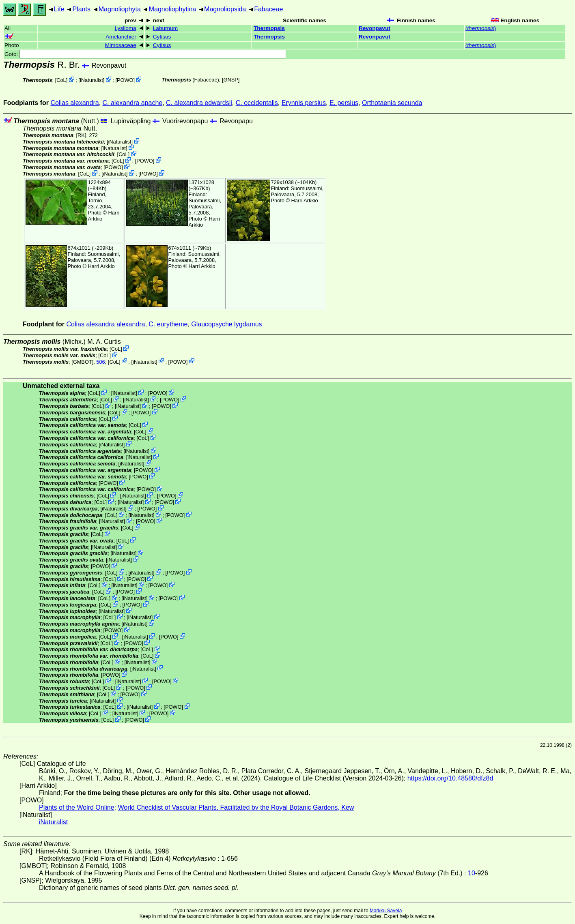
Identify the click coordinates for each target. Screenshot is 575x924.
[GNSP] (231, 80)
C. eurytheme (168, 324)
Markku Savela (386, 911)
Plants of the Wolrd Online (77, 807)
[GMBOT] (82, 361)
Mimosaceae (121, 45)
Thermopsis (269, 28)
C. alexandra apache (133, 103)
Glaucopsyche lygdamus (226, 324)
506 (100, 361)
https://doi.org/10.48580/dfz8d (450, 778)
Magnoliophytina (173, 9)
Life (59, 9)
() (481, 28)
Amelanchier (121, 37)
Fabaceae (268, 9)
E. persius (344, 103)
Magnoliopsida (225, 9)
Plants (81, 9)
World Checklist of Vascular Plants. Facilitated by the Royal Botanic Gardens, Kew (236, 807)
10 (472, 873)
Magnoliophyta (120, 9)
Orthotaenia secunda (392, 103)
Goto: (145, 54)
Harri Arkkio (305, 200)
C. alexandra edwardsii (199, 103)
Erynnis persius (304, 103)
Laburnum (165, 28)
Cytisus (162, 37)
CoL (61, 80)
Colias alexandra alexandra (106, 324)
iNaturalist (92, 80)
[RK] (81, 135)
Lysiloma (126, 28)
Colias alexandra (74, 103)
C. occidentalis (257, 103)
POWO (125, 80)
